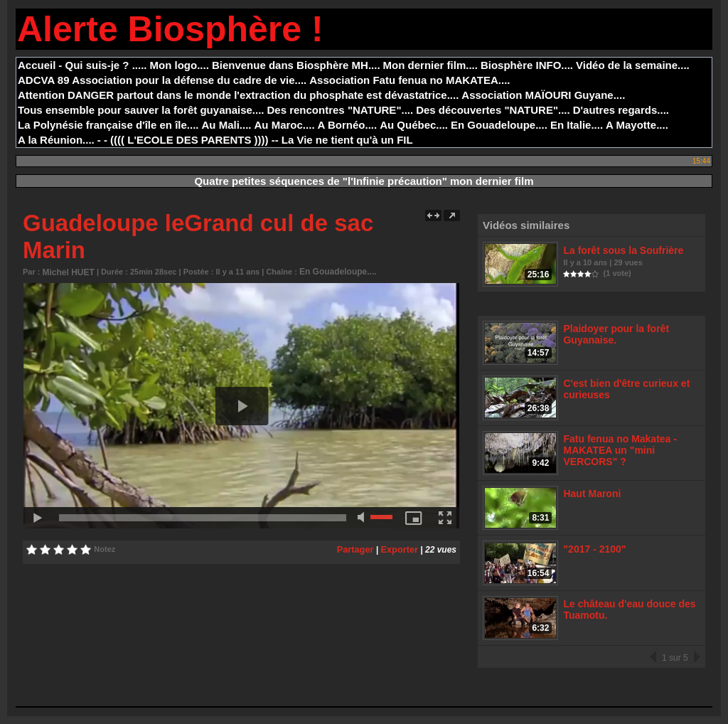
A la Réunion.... (56, 140)
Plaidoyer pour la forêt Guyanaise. (614, 335)
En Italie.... (577, 125)
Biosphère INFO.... (527, 65)
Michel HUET (66, 272)
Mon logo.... (180, 65)
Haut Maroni (591, 498)
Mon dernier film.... (430, 65)
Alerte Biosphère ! (170, 29)
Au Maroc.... (285, 125)
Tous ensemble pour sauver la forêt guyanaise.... (141, 110)
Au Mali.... (227, 125)
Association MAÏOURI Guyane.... (543, 95)
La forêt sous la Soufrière (620, 250)
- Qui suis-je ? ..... (102, 65)
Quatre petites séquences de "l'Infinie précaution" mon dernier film (364, 181)
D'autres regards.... (621, 110)
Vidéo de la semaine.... (633, 65)
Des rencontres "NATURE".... (341, 110)
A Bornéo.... (348, 125)
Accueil (37, 65)
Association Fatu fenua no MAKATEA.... (409, 80)
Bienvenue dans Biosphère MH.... (296, 65)
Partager (359, 548)
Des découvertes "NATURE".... (493, 110)
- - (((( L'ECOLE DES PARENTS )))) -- (188, 140)
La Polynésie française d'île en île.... (108, 125)
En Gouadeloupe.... (499, 125)
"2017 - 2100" (594, 554)
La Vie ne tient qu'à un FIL (347, 140)
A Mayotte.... (637, 125)
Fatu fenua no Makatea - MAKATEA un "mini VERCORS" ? (617, 453)
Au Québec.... (414, 125)
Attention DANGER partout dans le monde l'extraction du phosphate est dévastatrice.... (238, 95)
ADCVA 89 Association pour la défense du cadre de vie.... (162, 80)
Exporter (401, 548)
